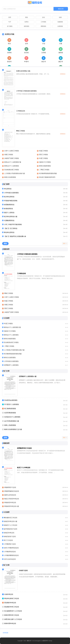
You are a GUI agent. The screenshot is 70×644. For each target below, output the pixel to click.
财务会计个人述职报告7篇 (12, 327)
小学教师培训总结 (10, 552)
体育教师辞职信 (9, 205)
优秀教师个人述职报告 (11, 365)
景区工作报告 (9, 308)
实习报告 (10, 26)
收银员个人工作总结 (11, 525)
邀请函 (61, 53)
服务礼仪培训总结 (10, 495)
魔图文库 (29, 641)
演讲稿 (9, 53)
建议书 (61, 62)
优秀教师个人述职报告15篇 (28, 376)
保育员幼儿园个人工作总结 (13, 619)
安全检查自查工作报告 (11, 342)
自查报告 (60, 26)
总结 (43, 17)
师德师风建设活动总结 (12, 491)
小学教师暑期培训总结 (11, 555)
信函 (60, 17)
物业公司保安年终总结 (12, 499)
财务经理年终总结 (10, 623)
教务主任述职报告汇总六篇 (13, 429)
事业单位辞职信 (9, 232)
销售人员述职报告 (10, 425)
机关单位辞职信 (9, 197)
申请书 (26, 62)
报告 (27, 17)
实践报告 (60, 22)
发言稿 (26, 53)
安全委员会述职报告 (11, 400)
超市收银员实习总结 (11, 529)
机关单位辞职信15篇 (11, 217)
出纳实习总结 (23, 570)
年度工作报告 (8, 324)
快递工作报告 (9, 301)
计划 (44, 44)
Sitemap (50, 641)
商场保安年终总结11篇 (12, 506)
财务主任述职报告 (10, 358)
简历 (9, 44)
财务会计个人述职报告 (11, 335)
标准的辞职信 (8, 209)
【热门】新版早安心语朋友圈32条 (15, 236)
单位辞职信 (8, 189)
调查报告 (43, 26)
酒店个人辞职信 (9, 213)
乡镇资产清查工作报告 (12, 312)
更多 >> (65, 243)
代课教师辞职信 (9, 221)
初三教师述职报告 (10, 409)
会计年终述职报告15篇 (12, 421)
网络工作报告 (9, 293)
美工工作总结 (8, 540)
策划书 (9, 62)
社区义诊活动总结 (10, 559)
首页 (10, 17)
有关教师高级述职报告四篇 (13, 354)
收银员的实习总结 (10, 537)
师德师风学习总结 (10, 487)
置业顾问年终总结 (10, 603)
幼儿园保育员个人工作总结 (13, 611)
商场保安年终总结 (10, 503)
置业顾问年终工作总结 (12, 607)
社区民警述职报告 (10, 413)
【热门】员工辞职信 (11, 228)
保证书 (44, 62)
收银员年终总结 (9, 533)
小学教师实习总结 (10, 544)
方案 (61, 44)
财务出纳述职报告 (10, 339)
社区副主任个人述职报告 (12, 417)
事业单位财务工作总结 (12, 598)
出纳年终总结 (9, 594)
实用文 (27, 22)
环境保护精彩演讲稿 (11, 201)
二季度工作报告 (9, 346)
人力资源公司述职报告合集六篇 (14, 350)
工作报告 (43, 22)
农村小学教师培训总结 (11, 548)
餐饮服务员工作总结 (11, 518)
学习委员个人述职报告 (12, 404)
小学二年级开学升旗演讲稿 (13, 224)
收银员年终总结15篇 (11, 521)
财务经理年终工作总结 (12, 615)
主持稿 (44, 53)
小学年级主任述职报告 (11, 193)
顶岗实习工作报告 (10, 331)
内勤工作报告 (9, 305)
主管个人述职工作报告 (12, 297)
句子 (10, 22)
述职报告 (27, 26)
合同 (26, 44)
